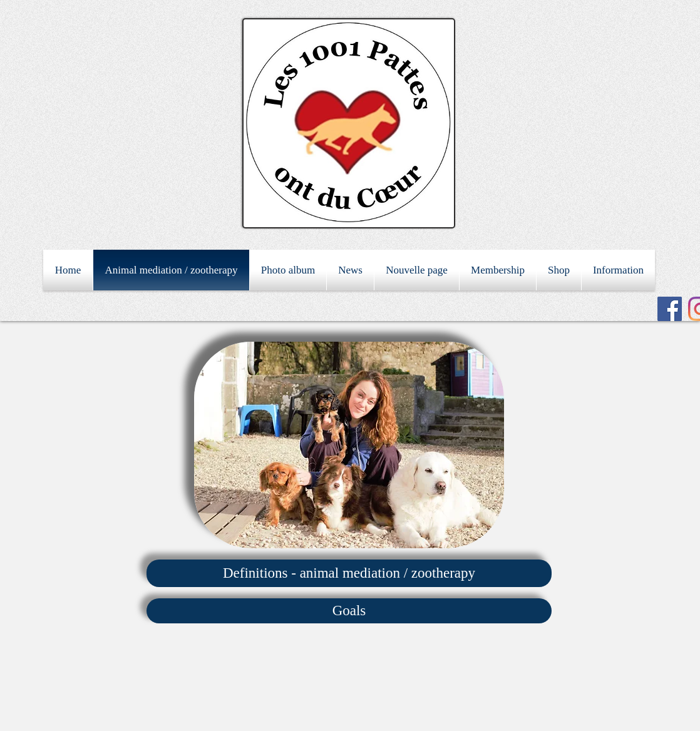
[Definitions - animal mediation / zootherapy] (349, 573)
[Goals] (349, 611)
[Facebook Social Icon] (670, 309)
